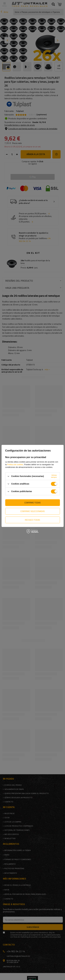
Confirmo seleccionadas (33, 511)
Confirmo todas (32, 503)
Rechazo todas (32, 520)
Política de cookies (15, 465)
